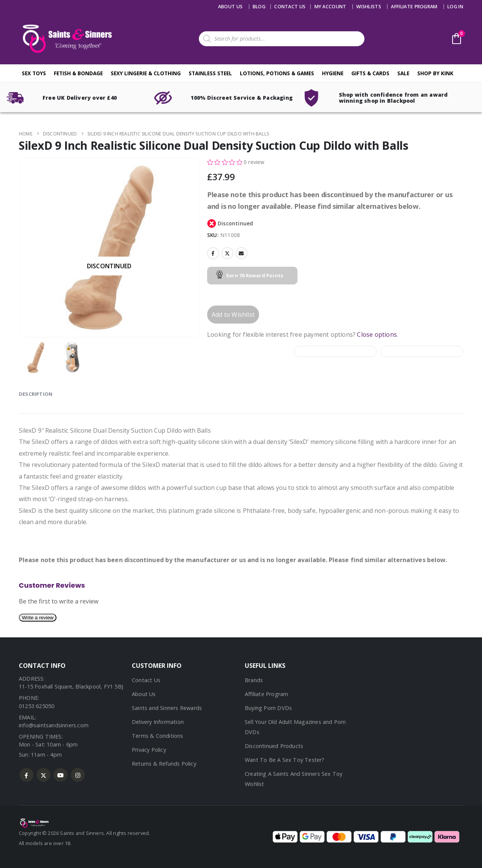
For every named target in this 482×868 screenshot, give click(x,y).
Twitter (227, 253)
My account (330, 7)
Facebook (213, 253)
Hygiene (333, 73)
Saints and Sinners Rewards (167, 708)
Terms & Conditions (158, 736)
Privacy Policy (149, 750)
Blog (259, 7)
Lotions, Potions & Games (277, 73)
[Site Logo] (66, 39)
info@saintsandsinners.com (54, 725)
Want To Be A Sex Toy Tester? (285, 760)
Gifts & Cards (370, 73)
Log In (455, 7)
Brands (254, 680)
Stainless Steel (210, 73)
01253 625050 (37, 706)
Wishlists (369, 7)
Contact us (290, 7)
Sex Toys (34, 73)
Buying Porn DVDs (268, 708)
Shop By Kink (435, 73)
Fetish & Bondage (78, 73)
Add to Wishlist (233, 315)
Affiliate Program (414, 7)
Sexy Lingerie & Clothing (146, 73)
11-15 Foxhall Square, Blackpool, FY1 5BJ (71, 686)
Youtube (60, 775)
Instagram (78, 775)
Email (241, 253)
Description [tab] (36, 394)
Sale (403, 73)
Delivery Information (158, 722)
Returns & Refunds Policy (164, 764)
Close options (377, 334)
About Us (230, 7)
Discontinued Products (274, 746)
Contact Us (146, 680)
